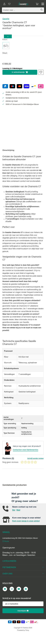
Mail (18, 510)
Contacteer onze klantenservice (26, 450)
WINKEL (6, 533)
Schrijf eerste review (35, 459)
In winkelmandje (20, 72)
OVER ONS (23, 574)
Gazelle (6, 19)
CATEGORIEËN (23, 561)
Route (6, 541)
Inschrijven (23, 611)
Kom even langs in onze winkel (26, 521)
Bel (14, 510)
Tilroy (27, 630)
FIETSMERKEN (23, 568)
